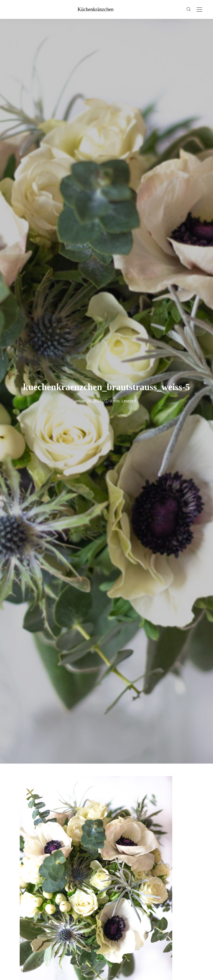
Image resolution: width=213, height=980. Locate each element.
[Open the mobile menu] (199, 10)
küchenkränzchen (96, 9)
